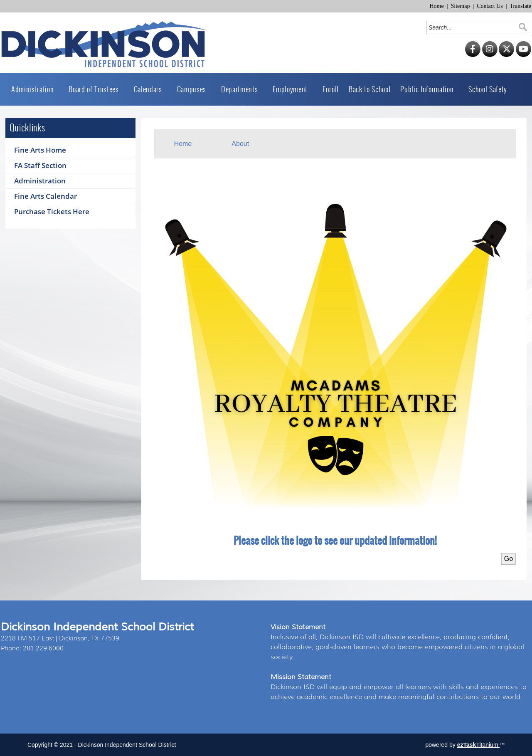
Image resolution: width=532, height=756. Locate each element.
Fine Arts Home (40, 150)
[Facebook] (473, 55)
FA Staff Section (40, 165)
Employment (293, 89)
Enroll (331, 89)
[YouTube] (523, 55)
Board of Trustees (96, 89)
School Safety (488, 89)
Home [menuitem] (183, 144)
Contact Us (490, 6)
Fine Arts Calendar (46, 196)
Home (436, 6)
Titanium (479, 745)
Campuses (194, 89)
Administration (35, 89)
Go (509, 559)
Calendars (150, 89)
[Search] (473, 27)
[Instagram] (490, 55)
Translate (520, 6)
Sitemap (461, 6)
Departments (242, 89)
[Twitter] (506, 55)
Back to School (369, 89)
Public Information (429, 89)
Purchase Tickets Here (52, 211)
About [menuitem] (240, 144)
